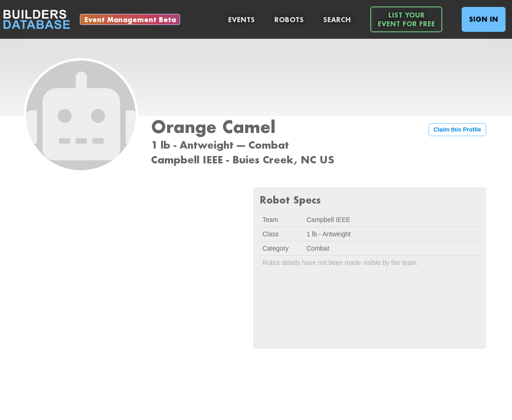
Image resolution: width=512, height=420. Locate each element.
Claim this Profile (457, 130)
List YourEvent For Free (406, 19)
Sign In (484, 19)
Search (337, 20)
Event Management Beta (130, 20)
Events (241, 20)
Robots (289, 20)
